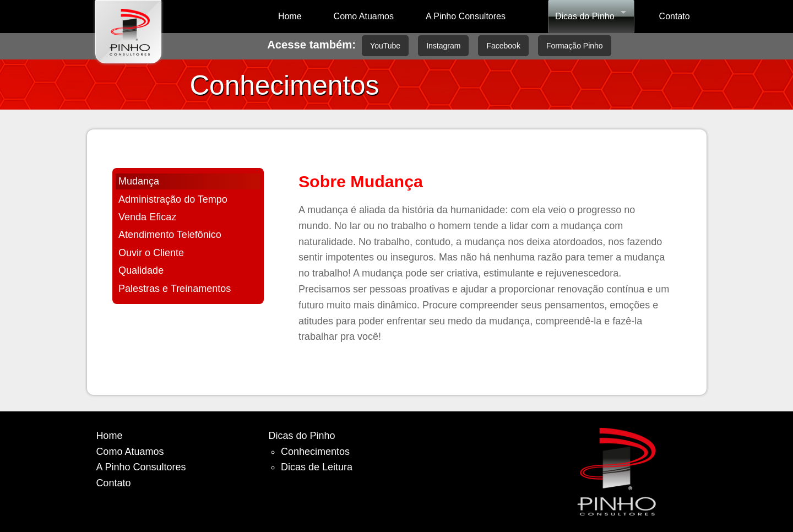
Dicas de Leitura (317, 467)
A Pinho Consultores (466, 16)
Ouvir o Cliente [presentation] (151, 253)
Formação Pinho (575, 46)
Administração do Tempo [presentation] (173, 199)
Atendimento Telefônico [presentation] (170, 235)
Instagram (443, 46)
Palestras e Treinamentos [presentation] (175, 289)
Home (290, 16)
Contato (675, 16)
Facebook (503, 46)
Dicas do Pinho (585, 16)
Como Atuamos (364, 16)
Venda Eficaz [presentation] (147, 217)
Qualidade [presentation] (141, 270)
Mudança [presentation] (139, 181)
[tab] (188, 181)
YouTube (385, 46)
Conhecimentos (315, 452)
